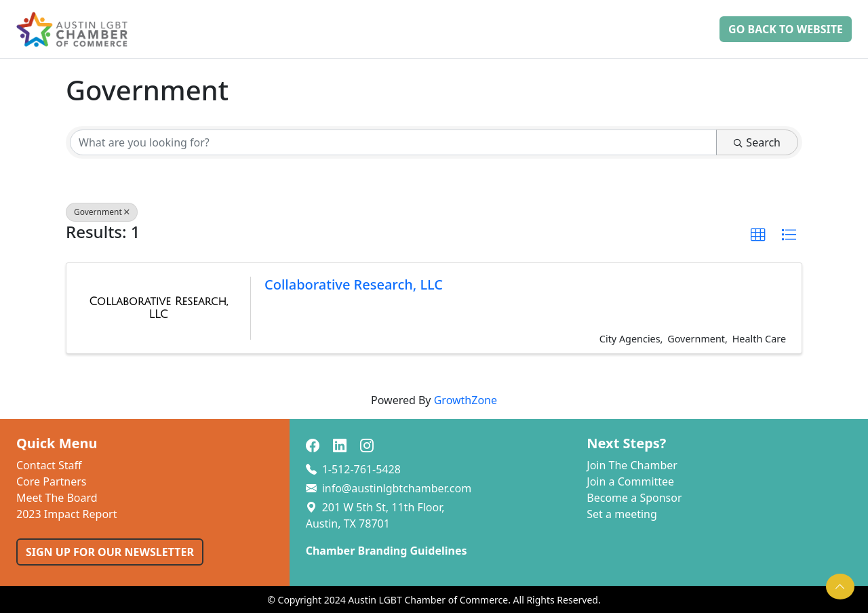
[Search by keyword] (393, 142)
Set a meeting (622, 514)
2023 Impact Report (66, 514)
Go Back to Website (786, 29)
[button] (758, 235)
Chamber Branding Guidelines (387, 551)
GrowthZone (466, 400)
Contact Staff (49, 465)
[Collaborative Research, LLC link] (158, 308)
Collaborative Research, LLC (354, 284)
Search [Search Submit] (757, 142)
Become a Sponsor (634, 498)
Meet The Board (57, 498)
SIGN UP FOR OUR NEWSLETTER (110, 552)
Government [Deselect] (102, 212)
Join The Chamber (632, 465)
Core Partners (52, 481)
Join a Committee (630, 481)
